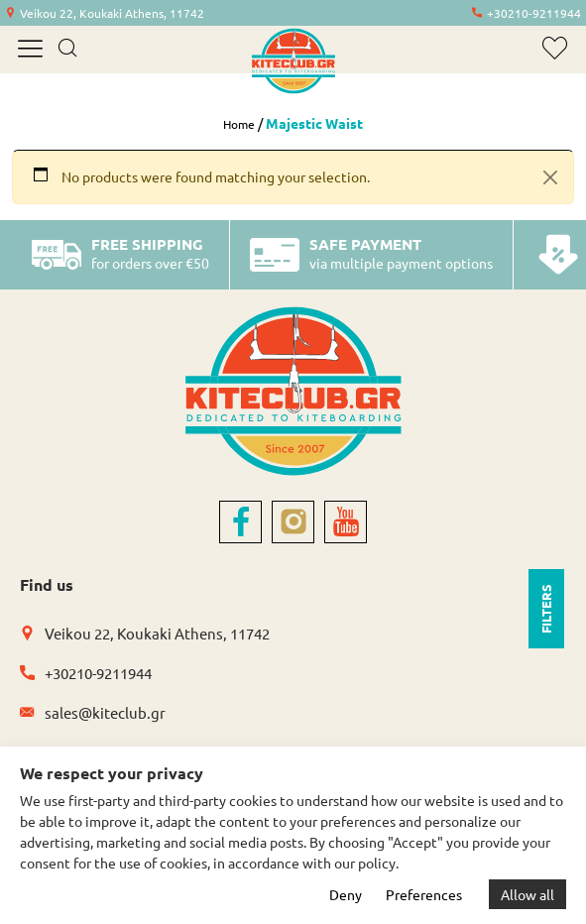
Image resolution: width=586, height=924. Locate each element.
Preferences (424, 894)
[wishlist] (555, 48)
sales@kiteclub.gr (105, 712)
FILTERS (546, 609)
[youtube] (346, 522)
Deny (346, 894)
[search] (67, 50)
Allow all (527, 894)
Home (239, 124)
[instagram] (293, 522)
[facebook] (240, 522)
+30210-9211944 (534, 13)
